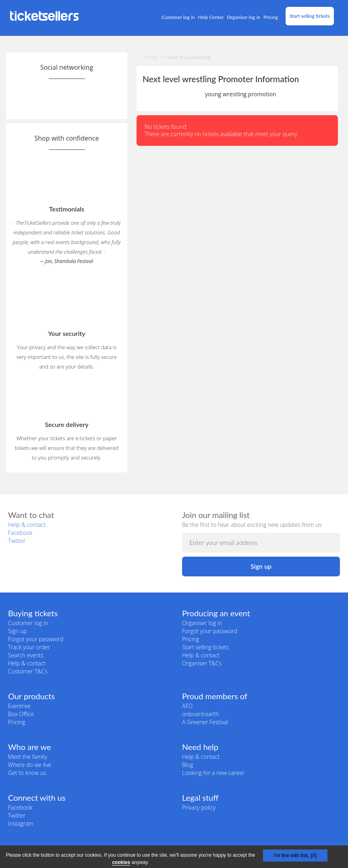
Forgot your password (36, 639)
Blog (187, 765)
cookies (121, 862)
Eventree (19, 706)
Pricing (271, 17)
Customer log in (178, 17)
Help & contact (27, 525)
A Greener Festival (205, 722)
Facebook (20, 533)
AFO (187, 706)
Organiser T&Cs (202, 663)
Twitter (17, 541)
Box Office (21, 714)
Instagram (21, 823)
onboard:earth (200, 714)
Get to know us (27, 773)
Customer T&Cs (28, 671)
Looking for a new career (213, 773)
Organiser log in (243, 17)
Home (151, 57)
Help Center (211, 17)
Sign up (18, 631)
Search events (26, 655)
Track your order (29, 647)
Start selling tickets (310, 16)
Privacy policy (199, 807)
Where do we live (30, 765)
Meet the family (28, 757)
